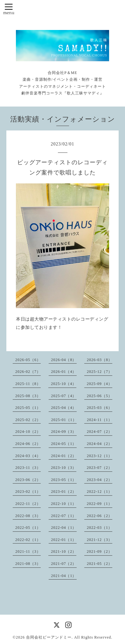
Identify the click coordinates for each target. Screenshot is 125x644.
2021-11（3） (28, 551)
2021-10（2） (64, 551)
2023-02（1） (28, 492)
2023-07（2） (100, 468)
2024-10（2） (28, 432)
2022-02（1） (28, 540)
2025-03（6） (100, 408)
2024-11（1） (100, 420)
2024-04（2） (100, 444)
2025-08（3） (28, 396)
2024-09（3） (64, 432)
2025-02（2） (28, 420)
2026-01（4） (64, 372)
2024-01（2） (64, 456)
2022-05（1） (28, 528)
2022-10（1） (64, 504)
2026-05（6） (28, 360)
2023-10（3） (64, 468)
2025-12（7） (100, 372)
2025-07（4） (64, 396)
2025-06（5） (100, 396)
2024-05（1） (64, 444)
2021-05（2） (100, 564)
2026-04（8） (64, 360)
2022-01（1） (64, 540)
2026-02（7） (28, 372)
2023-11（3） (28, 468)
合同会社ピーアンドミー (49, 637)
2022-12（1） (100, 492)
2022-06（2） (100, 516)
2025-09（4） (100, 384)
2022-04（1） (64, 528)
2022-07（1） (64, 516)
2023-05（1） (64, 480)
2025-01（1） (64, 420)
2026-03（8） (100, 360)
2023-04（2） (100, 480)
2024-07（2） (100, 432)
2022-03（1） (100, 528)
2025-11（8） (28, 384)
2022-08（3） (28, 516)
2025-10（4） (64, 384)
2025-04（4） (64, 408)
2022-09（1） (100, 504)
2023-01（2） (64, 492)
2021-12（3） (100, 540)
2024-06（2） (28, 444)
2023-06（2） (28, 480)
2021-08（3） (28, 564)
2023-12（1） (100, 456)
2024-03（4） (28, 456)
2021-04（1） (64, 576)
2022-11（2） (28, 504)
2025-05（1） (28, 408)
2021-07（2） (64, 564)
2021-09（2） (100, 551)
